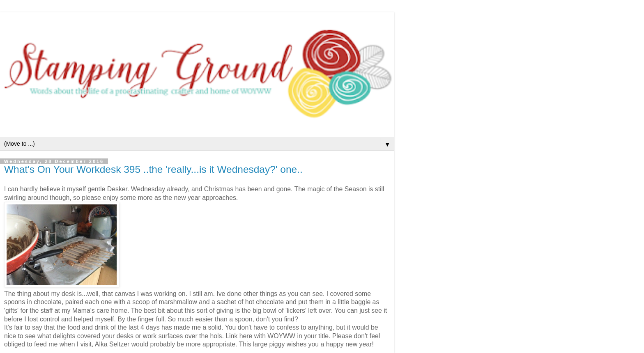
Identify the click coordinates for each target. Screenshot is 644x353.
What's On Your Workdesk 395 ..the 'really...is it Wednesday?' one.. (153, 169)
